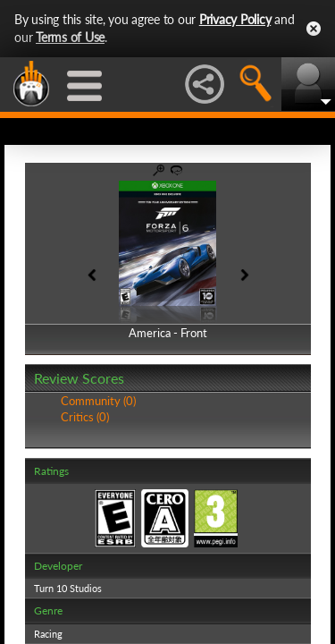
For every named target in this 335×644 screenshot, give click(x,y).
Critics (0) (85, 417)
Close (314, 29)
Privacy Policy (235, 19)
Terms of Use (70, 37)
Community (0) (98, 401)
